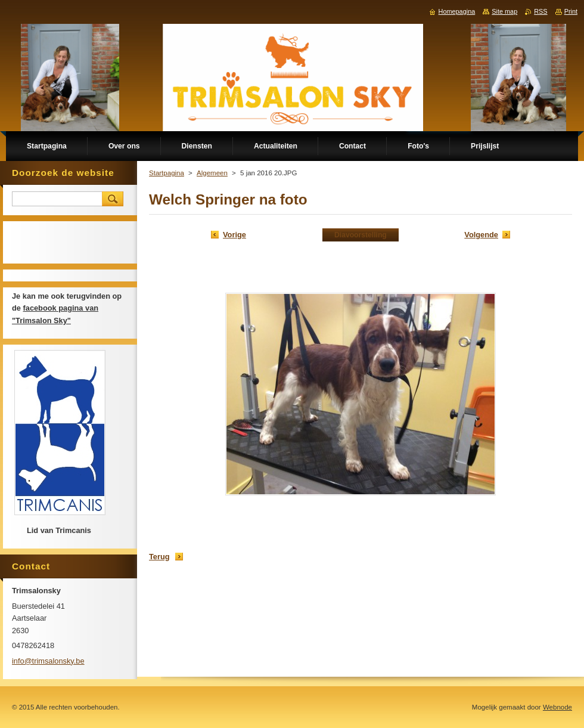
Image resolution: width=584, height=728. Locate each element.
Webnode (557, 707)
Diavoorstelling (361, 235)
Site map (504, 11)
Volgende (481, 235)
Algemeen (212, 173)
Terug (159, 557)
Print (571, 11)
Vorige (234, 235)
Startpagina (167, 173)
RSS (540, 11)
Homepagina (457, 11)
